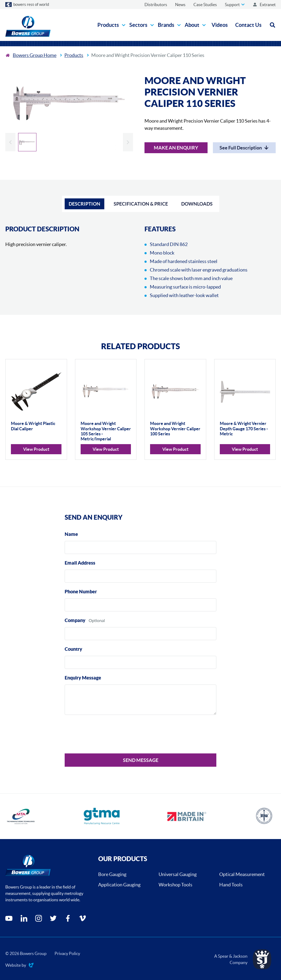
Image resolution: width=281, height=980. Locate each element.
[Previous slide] (10, 142)
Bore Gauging (112, 874)
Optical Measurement (242, 874)
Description (84, 204)
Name (71, 534)
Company (75, 620)
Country (73, 649)
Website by (19, 966)
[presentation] (105, 735)
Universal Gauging (178, 874)
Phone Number (81, 592)
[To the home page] (31, 55)
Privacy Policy (67, 953)
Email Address (80, 563)
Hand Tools (231, 885)
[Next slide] (128, 142)
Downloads (197, 204)
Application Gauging (119, 885)
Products (74, 55)
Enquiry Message (83, 678)
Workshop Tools (175, 885)
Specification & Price (141, 204)
